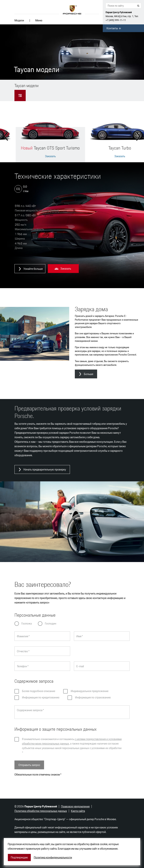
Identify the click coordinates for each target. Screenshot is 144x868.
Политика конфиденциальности (53, 857)
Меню (39, 20)
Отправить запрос (29, 765)
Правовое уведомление (75, 806)
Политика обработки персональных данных (41, 811)
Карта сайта (78, 811)
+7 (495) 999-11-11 (116, 20)
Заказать (50, 156)
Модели (19, 20)
